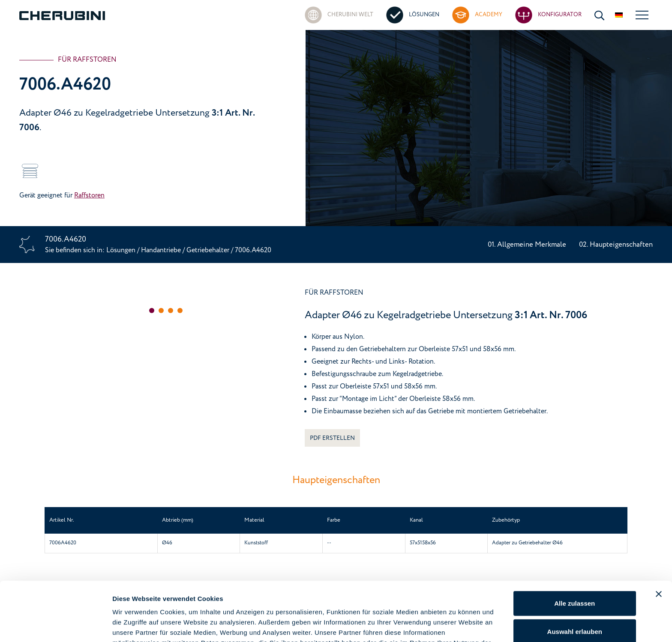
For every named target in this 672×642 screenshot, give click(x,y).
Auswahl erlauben (575, 576)
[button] (152, 311)
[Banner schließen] (659, 538)
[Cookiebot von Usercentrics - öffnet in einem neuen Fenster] (55, 625)
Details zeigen (456, 625)
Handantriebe (161, 250)
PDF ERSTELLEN (332, 438)
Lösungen (122, 250)
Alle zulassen (574, 548)
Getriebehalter (209, 250)
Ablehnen (575, 604)
